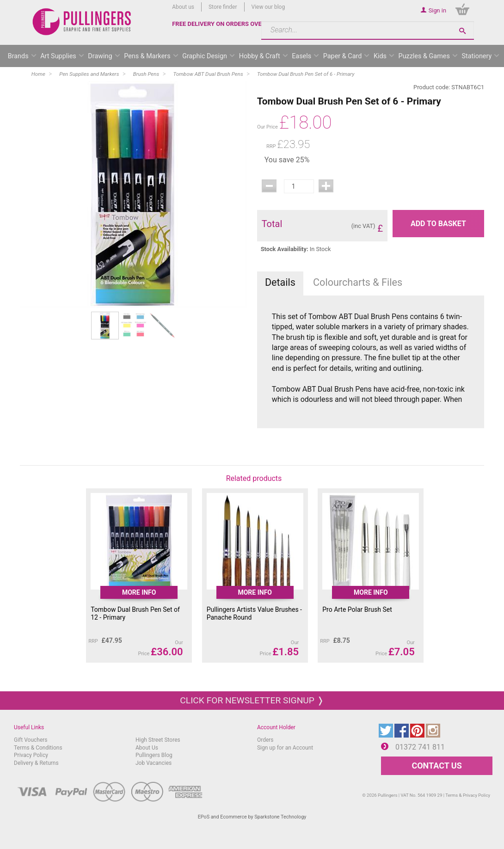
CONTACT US (436, 766)
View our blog (268, 7)
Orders (265, 740)
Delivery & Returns (36, 763)
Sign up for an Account (285, 748)
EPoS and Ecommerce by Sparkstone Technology (252, 817)
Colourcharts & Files (358, 282)
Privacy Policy (31, 755)
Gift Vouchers (31, 740)
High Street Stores (158, 740)
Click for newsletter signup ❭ (252, 700)
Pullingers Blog (154, 755)
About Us (147, 748)
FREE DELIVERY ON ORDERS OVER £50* (226, 24)
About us (183, 7)
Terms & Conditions (38, 748)
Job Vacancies (154, 763)
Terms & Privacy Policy (468, 795)
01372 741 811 (420, 747)
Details (280, 282)
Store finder (223, 7)
